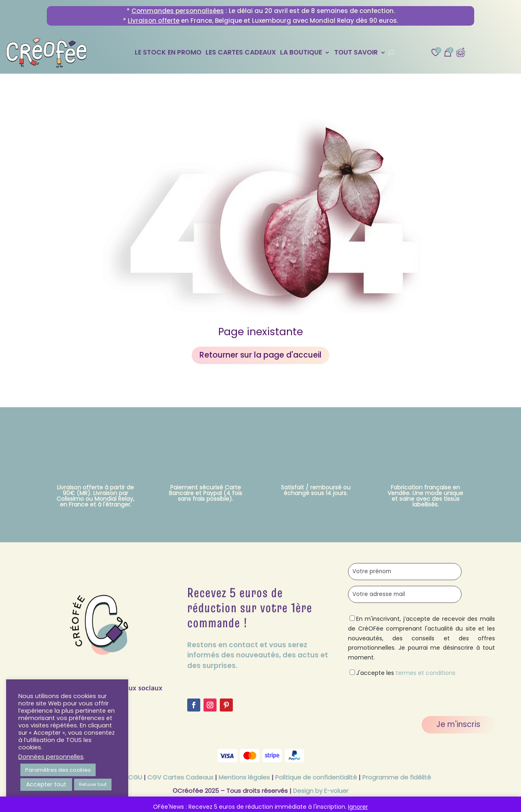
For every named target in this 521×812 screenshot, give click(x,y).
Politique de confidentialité (316, 777)
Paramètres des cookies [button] (58, 770)
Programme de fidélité (397, 777)
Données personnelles (51, 757)
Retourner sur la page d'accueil (260, 355)
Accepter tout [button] (46, 784)
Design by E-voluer (321, 791)
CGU (135, 777)
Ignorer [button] (358, 807)
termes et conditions (426, 673)
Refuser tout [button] (93, 784)
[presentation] (410, 694)
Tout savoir (356, 53)
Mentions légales (244, 777)
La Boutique (301, 53)
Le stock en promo (168, 53)
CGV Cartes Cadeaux (180, 777)
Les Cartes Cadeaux (241, 53)
